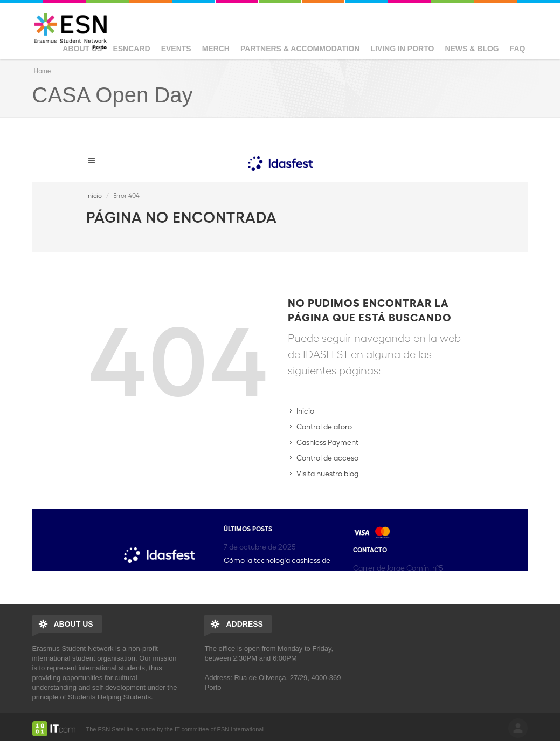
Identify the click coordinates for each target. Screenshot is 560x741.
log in (518, 728)
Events (176, 49)
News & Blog (472, 49)
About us (82, 49)
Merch (216, 49)
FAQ (518, 49)
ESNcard (131, 49)
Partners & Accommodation (300, 49)
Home (43, 71)
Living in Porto (402, 49)
